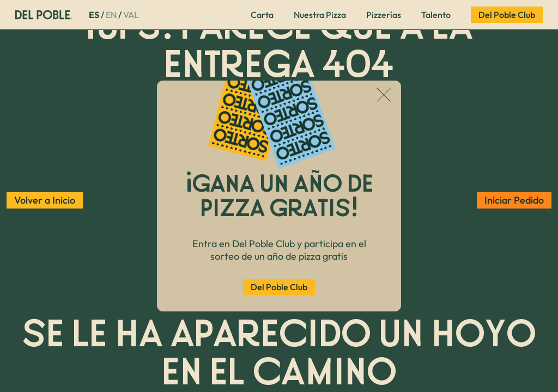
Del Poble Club (279, 287)
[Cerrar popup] (384, 96)
